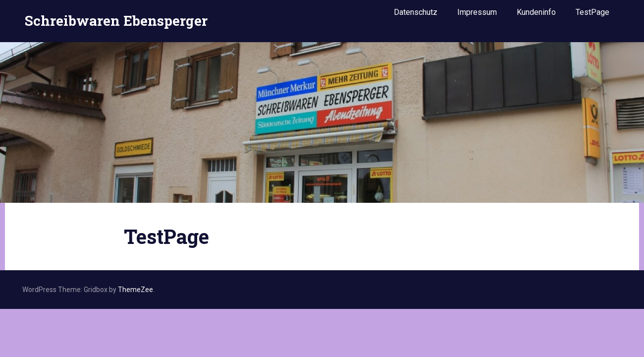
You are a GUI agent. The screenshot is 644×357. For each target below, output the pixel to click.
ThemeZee (135, 290)
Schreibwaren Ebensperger (116, 17)
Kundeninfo (536, 16)
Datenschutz (416, 16)
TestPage (592, 16)
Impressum (477, 16)
